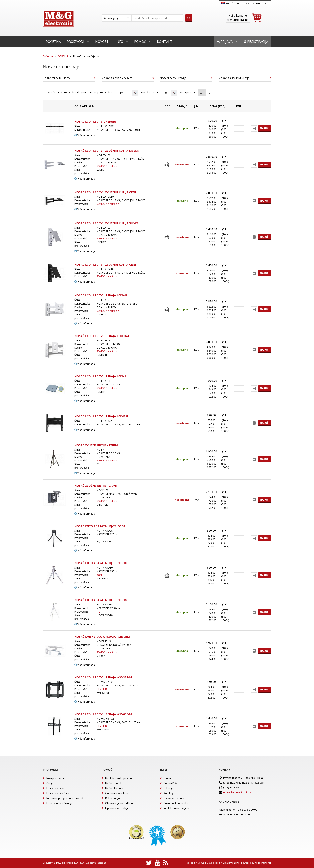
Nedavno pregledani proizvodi (65, 798)
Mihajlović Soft (230, 863)
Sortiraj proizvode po (102, 93)
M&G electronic (65, 863)
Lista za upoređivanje (60, 803)
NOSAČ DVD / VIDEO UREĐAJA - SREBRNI (102, 637)
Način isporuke (114, 783)
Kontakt (165, 42)
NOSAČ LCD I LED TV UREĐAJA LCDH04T (102, 336)
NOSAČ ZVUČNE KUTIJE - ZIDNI (96, 486)
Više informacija (85, 135)
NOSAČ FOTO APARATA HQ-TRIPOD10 (101, 563)
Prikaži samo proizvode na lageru (67, 93)
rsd (258, 3)
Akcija (50, 783)
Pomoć (140, 42)
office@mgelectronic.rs (237, 792)
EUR (264, 3)
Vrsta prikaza (187, 93)
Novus (201, 863)
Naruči (265, 128)
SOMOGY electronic (108, 166)
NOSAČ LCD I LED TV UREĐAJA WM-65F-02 (103, 714)
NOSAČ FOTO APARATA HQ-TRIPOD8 (100, 526)
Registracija (256, 42)
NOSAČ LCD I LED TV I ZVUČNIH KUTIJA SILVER (107, 151)
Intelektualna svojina (176, 808)
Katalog (168, 793)
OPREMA (63, 56)
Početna (53, 42)
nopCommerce (263, 863)
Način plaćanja (114, 788)
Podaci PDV (171, 783)
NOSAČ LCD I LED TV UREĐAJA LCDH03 (101, 295)
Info (119, 42)
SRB (226, 3)
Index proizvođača (58, 793)
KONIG (100, 575)
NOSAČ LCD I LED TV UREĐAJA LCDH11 (101, 376)
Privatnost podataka (176, 803)
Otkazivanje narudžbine (120, 803)
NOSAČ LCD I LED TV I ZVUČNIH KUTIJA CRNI (105, 192)
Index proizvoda (56, 788)
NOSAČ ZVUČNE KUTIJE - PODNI (96, 445)
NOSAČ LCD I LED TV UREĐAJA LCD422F (102, 416)
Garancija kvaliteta (117, 793)
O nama (168, 778)
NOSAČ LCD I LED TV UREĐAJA (95, 122)
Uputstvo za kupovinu (118, 778)
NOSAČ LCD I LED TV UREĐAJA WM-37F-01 (103, 677)
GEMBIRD (102, 689)
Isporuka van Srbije (117, 808)
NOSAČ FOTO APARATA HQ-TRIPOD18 (101, 600)
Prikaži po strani (150, 93)
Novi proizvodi (55, 778)
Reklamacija (112, 798)
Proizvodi (75, 42)
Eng (236, 3)
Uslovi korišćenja (174, 798)
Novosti (102, 42)
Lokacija (169, 788)
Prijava (225, 42)
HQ (98, 538)
